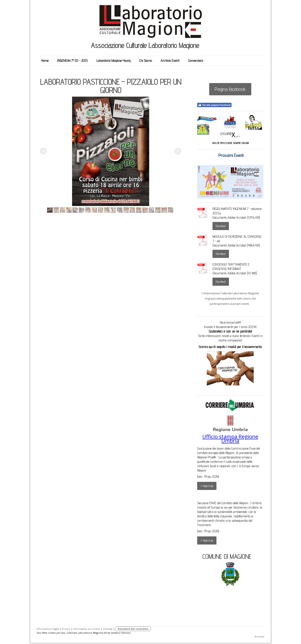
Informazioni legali (48, 629)
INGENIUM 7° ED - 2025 (72, 61)
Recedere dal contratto (133, 629)
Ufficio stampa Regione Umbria (230, 438)
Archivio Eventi (170, 61)
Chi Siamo (146, 61)
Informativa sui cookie (87, 629)
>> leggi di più (207, 486)
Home (45, 61)
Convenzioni (196, 61)
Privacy (66, 629)
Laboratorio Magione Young (113, 61)
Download (221, 226)
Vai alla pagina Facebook (214, 105)
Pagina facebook (230, 89)
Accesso (260, 636)
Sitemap (108, 629)
